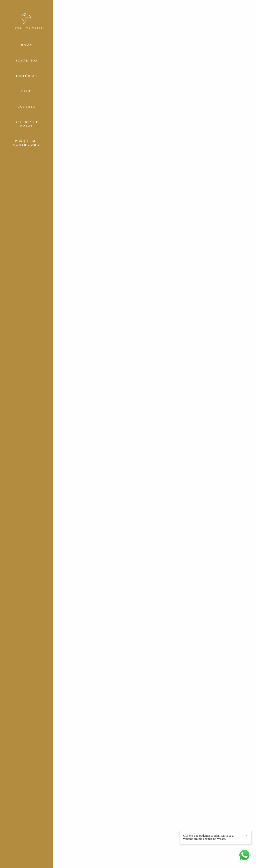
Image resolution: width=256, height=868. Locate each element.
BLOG (27, 91)
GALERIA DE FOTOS (27, 124)
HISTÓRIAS (27, 76)
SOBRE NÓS (27, 60)
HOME (26, 45)
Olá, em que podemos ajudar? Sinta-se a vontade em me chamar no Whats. (208, 837)
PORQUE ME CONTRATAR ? (27, 143)
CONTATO (27, 106)
